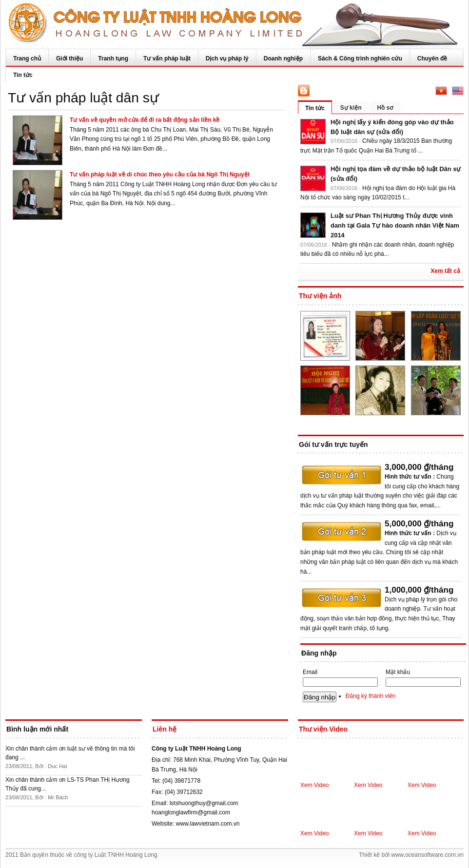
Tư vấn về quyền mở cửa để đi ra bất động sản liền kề (145, 120)
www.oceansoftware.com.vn (427, 855)
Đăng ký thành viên (371, 696)
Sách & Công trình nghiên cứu (360, 58)
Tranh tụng (113, 58)
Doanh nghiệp (283, 58)
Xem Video (314, 785)
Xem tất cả (445, 271)
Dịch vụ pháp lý (227, 58)
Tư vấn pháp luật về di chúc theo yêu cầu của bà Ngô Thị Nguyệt (160, 174)
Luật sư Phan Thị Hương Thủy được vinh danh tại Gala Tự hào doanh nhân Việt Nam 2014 (395, 225)
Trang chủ (27, 58)
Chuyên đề (432, 58)
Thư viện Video (323, 729)
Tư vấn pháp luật (167, 58)
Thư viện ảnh (320, 296)
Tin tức (23, 75)
